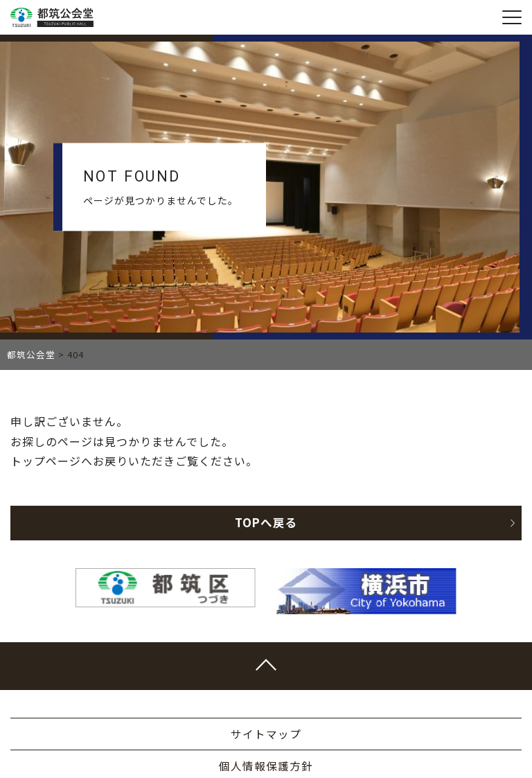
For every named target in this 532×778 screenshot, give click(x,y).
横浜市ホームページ (266, 558)
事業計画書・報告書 (266, 527)
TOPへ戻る (374, 252)
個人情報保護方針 (266, 495)
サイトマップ (266, 463)
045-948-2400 (260, 680)
